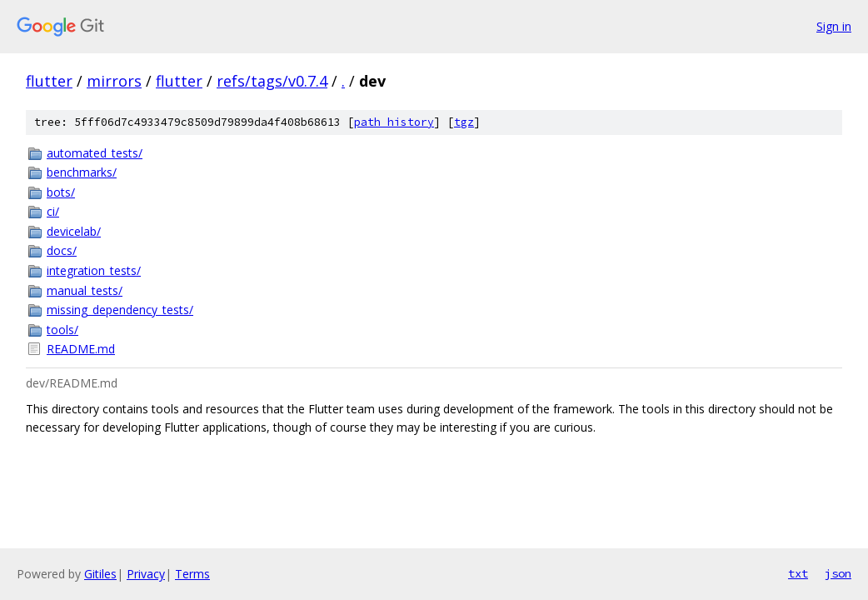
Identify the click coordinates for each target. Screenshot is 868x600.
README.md (81, 349)
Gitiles (100, 574)
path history (394, 122)
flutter (49, 81)
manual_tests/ (85, 290)
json (838, 573)
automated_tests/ (95, 153)
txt (798, 573)
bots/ (61, 192)
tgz (464, 122)
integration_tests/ (94, 270)
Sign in (834, 26)
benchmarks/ (82, 172)
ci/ (53, 211)
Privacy (146, 574)
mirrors (114, 81)
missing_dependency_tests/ (120, 310)
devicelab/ (74, 231)
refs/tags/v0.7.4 (272, 81)
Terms (192, 574)
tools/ (62, 330)
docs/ (62, 250)
